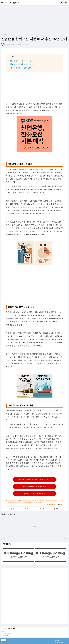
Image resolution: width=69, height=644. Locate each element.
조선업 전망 (49, 501)
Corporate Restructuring (15, 503)
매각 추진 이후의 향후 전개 (21, 68)
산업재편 (42, 501)
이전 (65, 538)
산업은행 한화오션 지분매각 (30, 501)
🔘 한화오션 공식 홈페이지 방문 (34, 486)
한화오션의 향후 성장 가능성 (22, 64)
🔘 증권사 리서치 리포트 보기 (34, 494)
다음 (4, 538)
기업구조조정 (18, 501)
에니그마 (5, 632)
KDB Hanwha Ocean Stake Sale (33, 503)
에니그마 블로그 (11, 3)
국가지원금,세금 (7, 633)
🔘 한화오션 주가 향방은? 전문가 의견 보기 (35, 479)
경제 (5, 34)
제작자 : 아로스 (59, 643)
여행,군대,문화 (6, 635)
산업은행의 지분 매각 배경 (21, 61)
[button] (3, 3)
